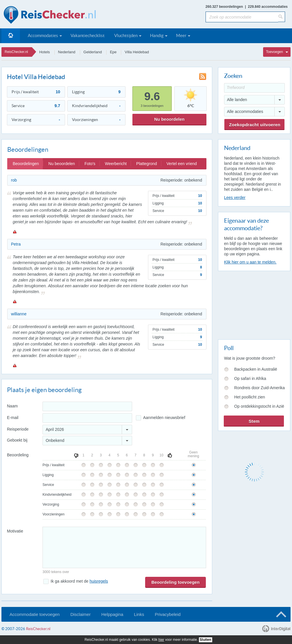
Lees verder (235, 197)
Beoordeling (18, 455)
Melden (14, 232)
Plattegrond (147, 164)
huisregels (99, 581)
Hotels (45, 52)
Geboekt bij (17, 440)
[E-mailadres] (87, 418)
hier (161, 640)
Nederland (67, 52)
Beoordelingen (26, 164)
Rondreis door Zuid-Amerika (259, 388)
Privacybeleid (168, 614)
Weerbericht (116, 164)
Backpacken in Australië (256, 369)
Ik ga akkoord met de (79, 581)
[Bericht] (124, 547)
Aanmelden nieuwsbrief (164, 418)
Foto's (90, 164)
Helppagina (112, 614)
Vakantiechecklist (88, 35)
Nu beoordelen (169, 119)
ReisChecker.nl (16, 52)
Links (139, 614)
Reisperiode (18, 429)
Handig (157, 35)
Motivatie (15, 531)
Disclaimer (80, 614)
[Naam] (87, 406)
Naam (12, 406)
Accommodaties (43, 35)
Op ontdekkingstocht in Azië (259, 406)
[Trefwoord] (254, 88)
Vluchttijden (126, 35)
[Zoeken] (282, 17)
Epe (113, 52)
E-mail (13, 418)
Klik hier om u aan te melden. (250, 262)
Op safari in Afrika (250, 378)
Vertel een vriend (182, 164)
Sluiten (206, 640)
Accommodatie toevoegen (35, 614)
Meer (181, 35)
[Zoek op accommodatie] (242, 17)
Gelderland (93, 52)
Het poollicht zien (250, 397)
